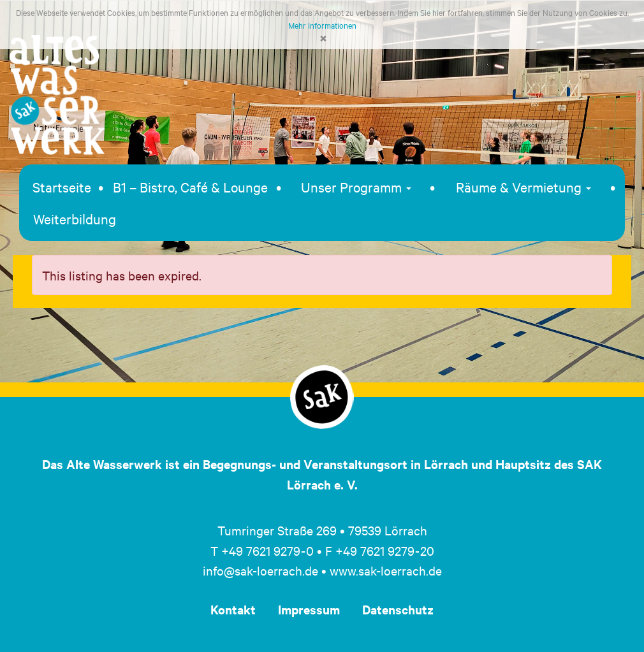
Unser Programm (356, 187)
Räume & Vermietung (523, 187)
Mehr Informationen (322, 25)
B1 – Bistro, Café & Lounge (190, 187)
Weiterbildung (75, 219)
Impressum (309, 609)
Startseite (62, 187)
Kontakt (233, 609)
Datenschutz (398, 609)
